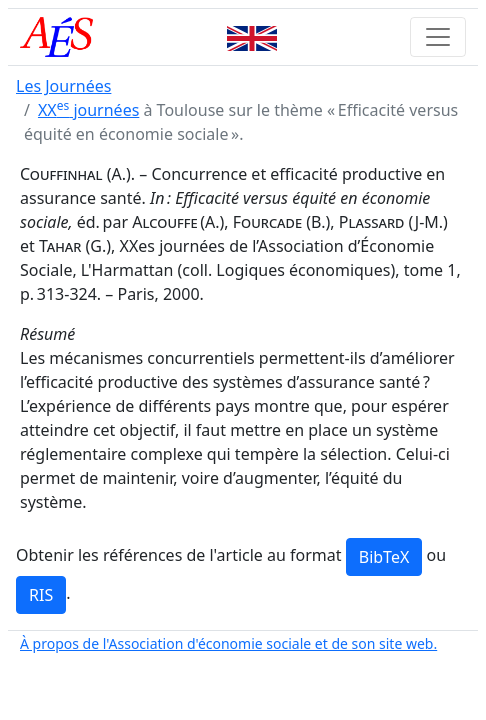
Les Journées (63, 86)
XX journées (88, 110)
